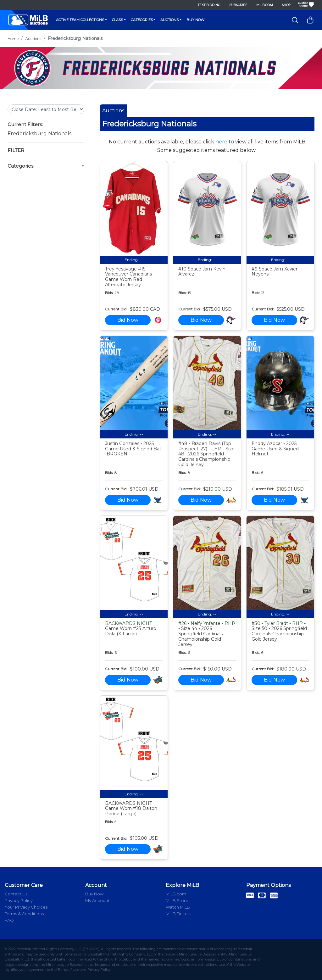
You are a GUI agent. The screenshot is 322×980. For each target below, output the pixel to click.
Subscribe (238, 5)
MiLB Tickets (178, 914)
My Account (97, 900)
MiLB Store (177, 900)
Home (13, 39)
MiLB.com (265, 5)
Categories (142, 20)
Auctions (169, 20)
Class (117, 20)
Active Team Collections (80, 20)
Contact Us (16, 894)
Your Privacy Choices (26, 907)
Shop (286, 5)
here (221, 142)
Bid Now (128, 320)
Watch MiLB (178, 907)
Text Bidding (209, 5)
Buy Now (195, 20)
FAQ (9, 920)
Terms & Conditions (24, 914)
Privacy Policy (19, 900)
